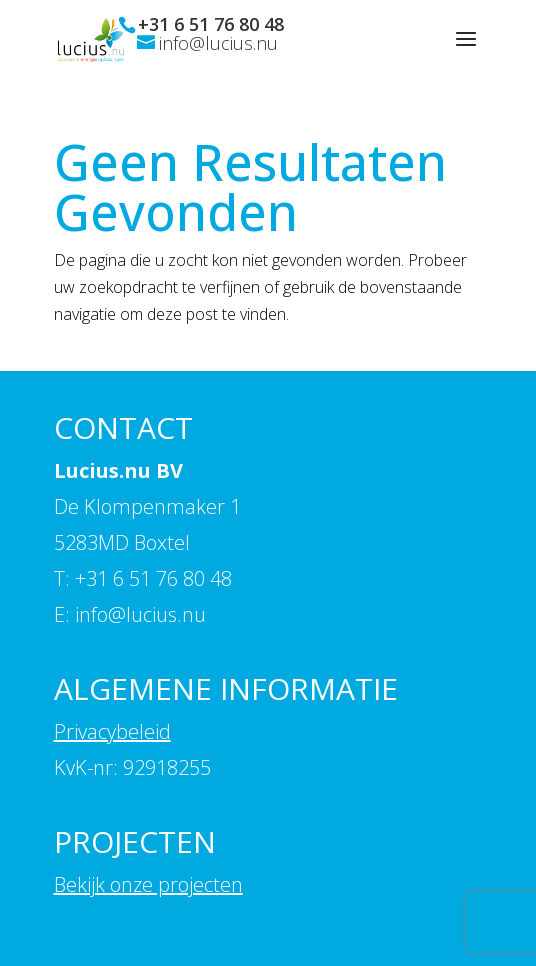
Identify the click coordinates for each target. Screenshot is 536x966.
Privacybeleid (112, 731)
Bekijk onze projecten (148, 884)
